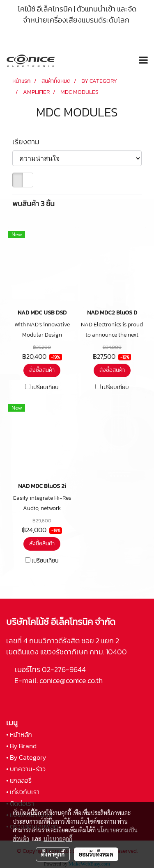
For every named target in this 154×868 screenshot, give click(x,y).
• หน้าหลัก (19, 734)
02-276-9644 (64, 669)
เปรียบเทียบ (45, 387)
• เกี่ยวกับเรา (23, 792)
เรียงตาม (28, 142)
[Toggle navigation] (143, 61)
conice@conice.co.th (72, 680)
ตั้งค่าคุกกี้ (53, 854)
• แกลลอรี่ (19, 780)
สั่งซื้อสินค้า (42, 370)
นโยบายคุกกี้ (58, 838)
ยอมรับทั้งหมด (96, 854)
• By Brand (21, 746)
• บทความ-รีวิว (26, 769)
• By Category (26, 757)
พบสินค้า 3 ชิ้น (33, 204)
